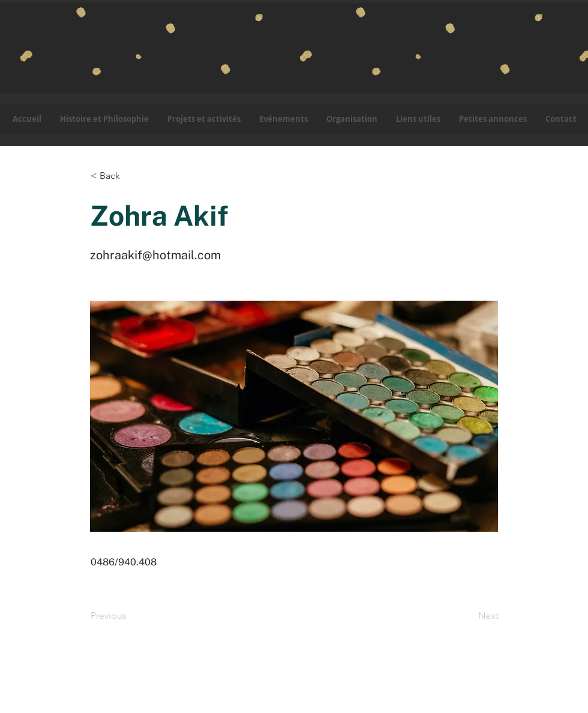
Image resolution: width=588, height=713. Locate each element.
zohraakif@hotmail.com (155, 255)
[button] (204, 119)
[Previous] (130, 616)
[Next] (469, 616)
